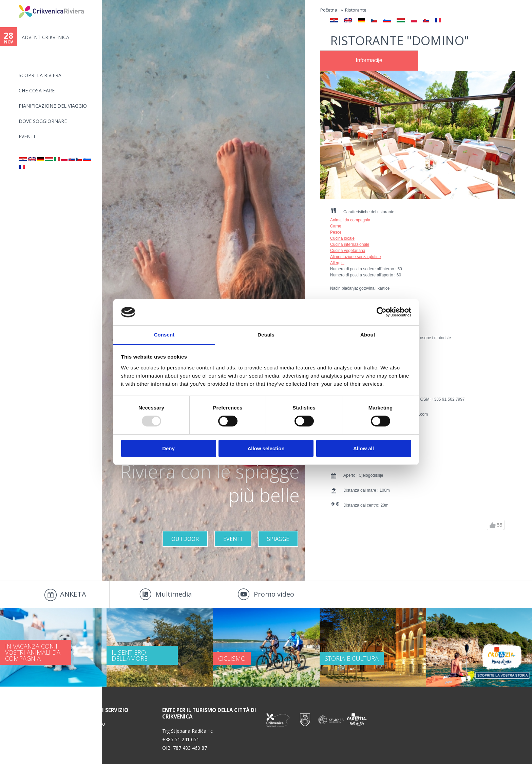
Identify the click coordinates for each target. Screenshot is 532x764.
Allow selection (266, 448)
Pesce (336, 232)
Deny (168, 448)
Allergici (337, 263)
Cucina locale (342, 238)
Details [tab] (266, 335)
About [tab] (368, 335)
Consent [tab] (164, 335)
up (493, 525)
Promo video (274, 594)
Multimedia (174, 594)
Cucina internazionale (350, 244)
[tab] (369, 61)
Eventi (27, 136)
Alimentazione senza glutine (355, 257)
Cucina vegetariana (348, 251)
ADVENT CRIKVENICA (45, 37)
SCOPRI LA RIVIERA (40, 75)
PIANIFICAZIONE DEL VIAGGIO (53, 106)
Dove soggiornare (43, 121)
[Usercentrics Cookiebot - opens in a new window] (382, 312)
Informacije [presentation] (369, 60)
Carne (336, 226)
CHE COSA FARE (37, 90)
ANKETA (73, 594)
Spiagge (278, 539)
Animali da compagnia (350, 220)
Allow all (364, 448)
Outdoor (185, 539)
